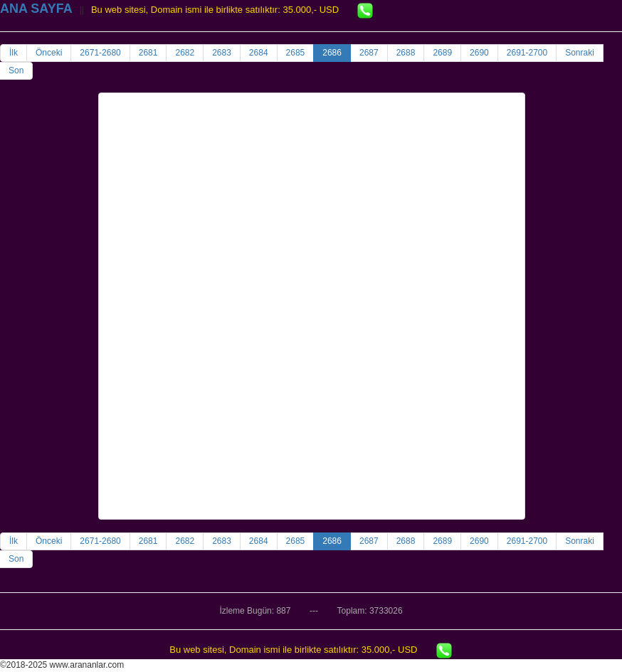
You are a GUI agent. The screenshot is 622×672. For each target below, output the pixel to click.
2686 (332, 53)
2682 (185, 53)
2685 (296, 53)
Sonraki (580, 53)
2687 (369, 53)
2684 (259, 53)
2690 (479, 53)
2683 (222, 53)
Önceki (49, 53)
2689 (442, 53)
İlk (14, 53)
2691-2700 (527, 53)
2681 (148, 53)
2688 (406, 53)
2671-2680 (100, 53)
